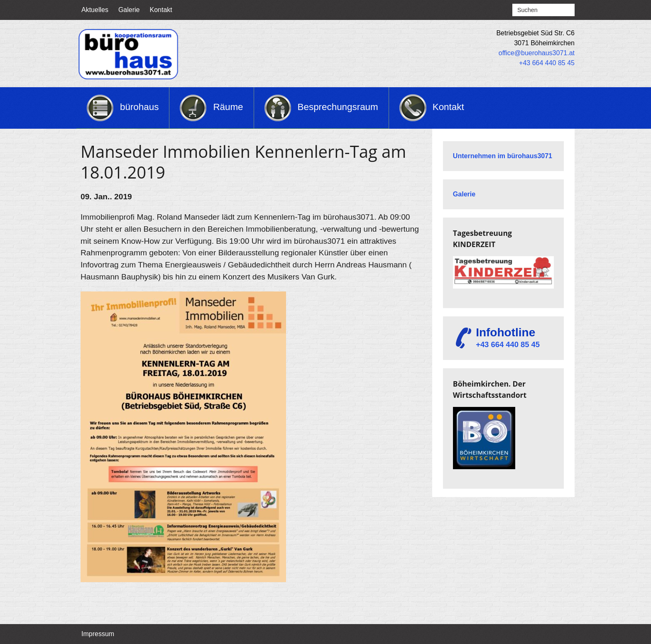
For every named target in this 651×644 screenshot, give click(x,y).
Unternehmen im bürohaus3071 (503, 156)
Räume (228, 107)
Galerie (129, 10)
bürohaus (139, 107)
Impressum (98, 634)
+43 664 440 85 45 (547, 63)
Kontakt (161, 10)
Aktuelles (95, 10)
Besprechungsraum (338, 107)
